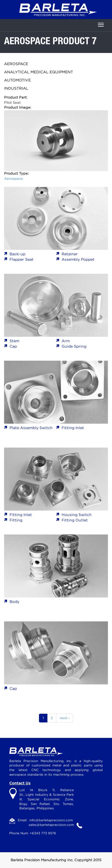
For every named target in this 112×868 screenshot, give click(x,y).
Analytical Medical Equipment (39, 72)
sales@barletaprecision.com (51, 825)
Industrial (16, 88)
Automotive (17, 80)
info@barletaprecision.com (51, 820)
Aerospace (16, 64)
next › (65, 718)
